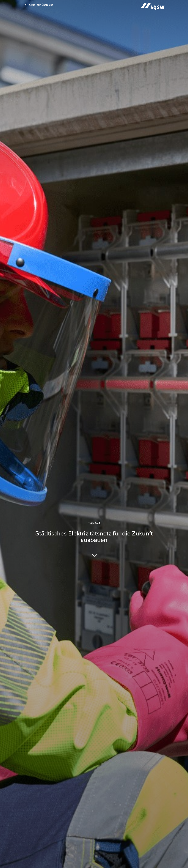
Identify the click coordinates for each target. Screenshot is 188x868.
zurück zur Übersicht (41, 5)
